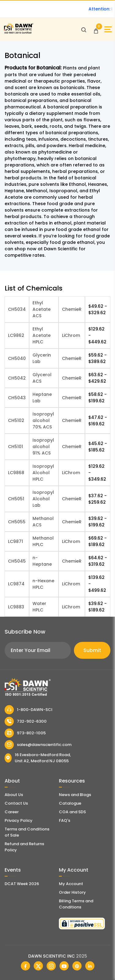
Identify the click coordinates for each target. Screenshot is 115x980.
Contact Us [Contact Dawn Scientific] (16, 803)
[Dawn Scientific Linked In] (90, 966)
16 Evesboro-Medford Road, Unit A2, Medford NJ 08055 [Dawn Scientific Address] (38, 758)
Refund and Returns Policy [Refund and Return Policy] (24, 847)
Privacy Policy (19, 820)
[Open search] (84, 29)
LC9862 (16, 335)
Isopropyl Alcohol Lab (43, 499)
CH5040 (17, 358)
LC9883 (16, 607)
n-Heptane (42, 561)
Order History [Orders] (72, 892)
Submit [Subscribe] (92, 650)
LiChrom (71, 335)
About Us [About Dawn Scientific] (14, 795)
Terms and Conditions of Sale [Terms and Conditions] (27, 832)
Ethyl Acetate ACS (42, 309)
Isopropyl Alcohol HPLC (43, 473)
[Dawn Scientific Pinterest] (77, 966)
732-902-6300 (26, 721)
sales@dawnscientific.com (38, 745)
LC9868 (16, 473)
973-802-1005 (25, 733)
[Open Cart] (96, 29)
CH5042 (17, 378)
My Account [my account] (71, 884)
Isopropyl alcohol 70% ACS (43, 420)
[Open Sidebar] (108, 29)
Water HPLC (39, 607)
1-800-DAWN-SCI (29, 710)
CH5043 (17, 398)
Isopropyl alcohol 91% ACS (43, 447)
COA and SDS (72, 812)
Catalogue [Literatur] (70, 803)
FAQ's (65, 820)
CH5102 (16, 420)
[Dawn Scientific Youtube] (64, 966)
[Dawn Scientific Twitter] (38, 966)
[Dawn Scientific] (18, 33)
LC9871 (15, 541)
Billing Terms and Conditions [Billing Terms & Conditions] (76, 904)
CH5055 (17, 522)
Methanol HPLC (43, 541)
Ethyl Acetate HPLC (42, 335)
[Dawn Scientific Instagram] (51, 966)
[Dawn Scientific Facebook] (25, 966)
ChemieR (72, 309)
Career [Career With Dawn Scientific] (12, 812)
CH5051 (16, 499)
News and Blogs (75, 795)
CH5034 (17, 309)
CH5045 (17, 561)
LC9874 (16, 584)
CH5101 (15, 447)
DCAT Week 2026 (22, 884)
